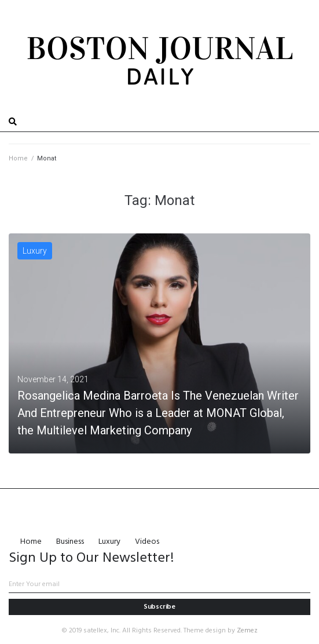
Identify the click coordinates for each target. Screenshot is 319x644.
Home (18, 158)
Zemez (247, 631)
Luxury (35, 251)
